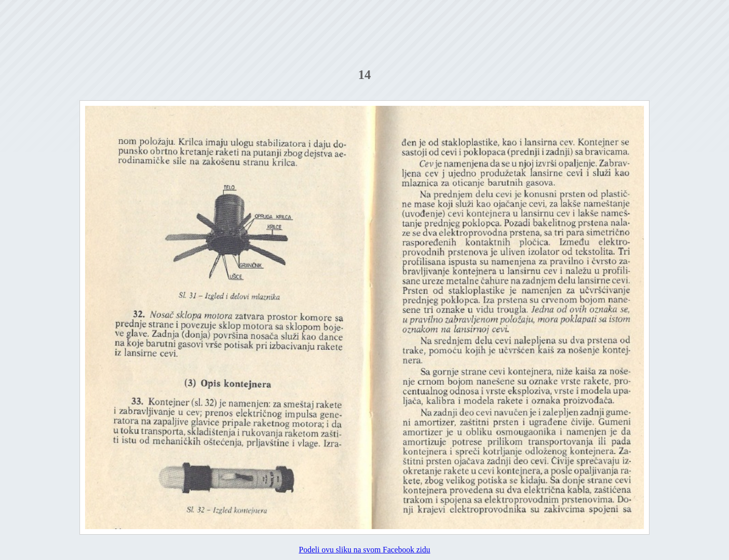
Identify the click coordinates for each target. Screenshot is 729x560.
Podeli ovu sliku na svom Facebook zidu (364, 550)
